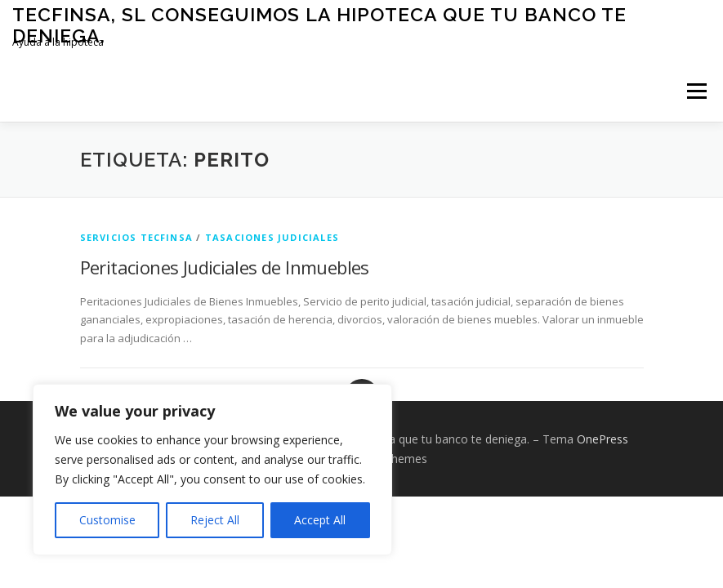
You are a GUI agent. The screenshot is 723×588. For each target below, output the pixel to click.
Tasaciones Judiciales (272, 237)
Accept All (320, 520)
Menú (696, 91)
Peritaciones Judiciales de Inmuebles (225, 267)
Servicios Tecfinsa (137, 237)
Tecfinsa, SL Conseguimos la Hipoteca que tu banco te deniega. (319, 25)
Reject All (215, 520)
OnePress (602, 439)
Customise (107, 520)
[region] (212, 470)
